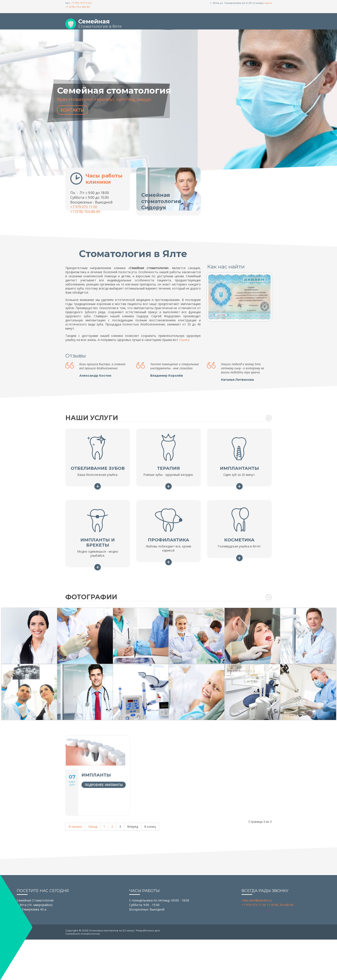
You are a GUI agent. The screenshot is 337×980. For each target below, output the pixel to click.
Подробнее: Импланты (104, 785)
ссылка (184, 340)
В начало (75, 827)
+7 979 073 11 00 (81, 3)
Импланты (96, 775)
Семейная (94, 21)
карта (268, 3)
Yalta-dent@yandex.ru (257, 900)
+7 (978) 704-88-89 (78, 7)
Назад (93, 827)
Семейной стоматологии (83, 934)
